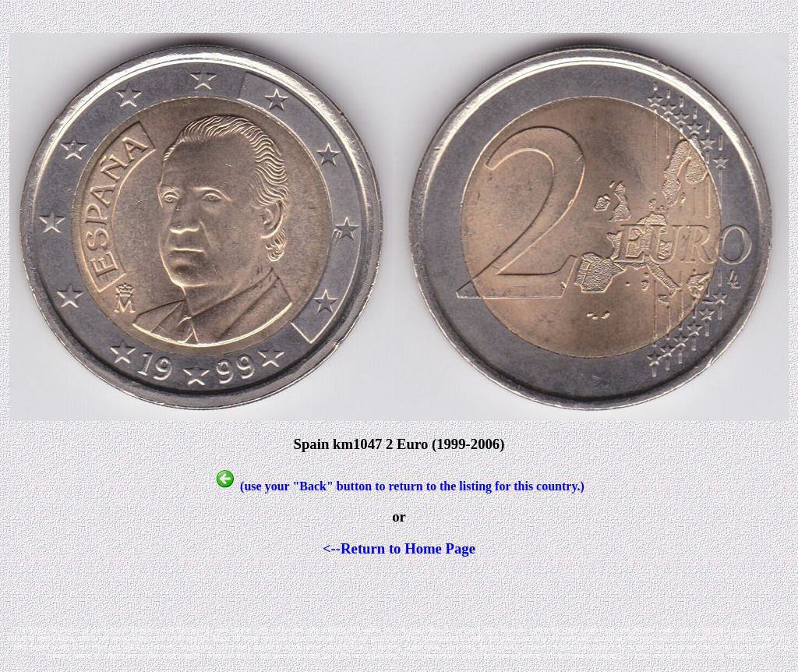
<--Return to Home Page (399, 548)
